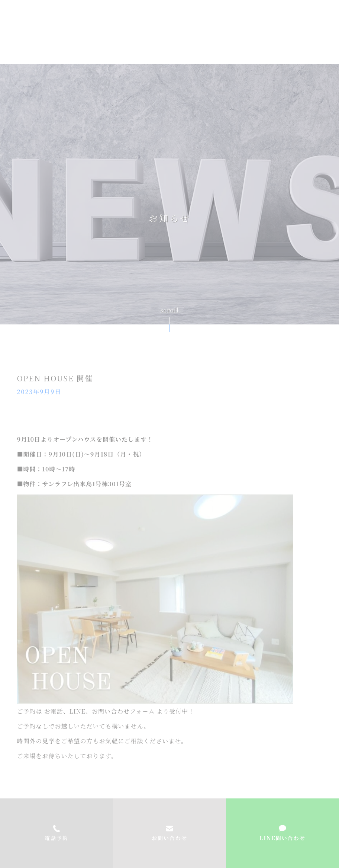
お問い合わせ (169, 838)
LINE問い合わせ (282, 838)
